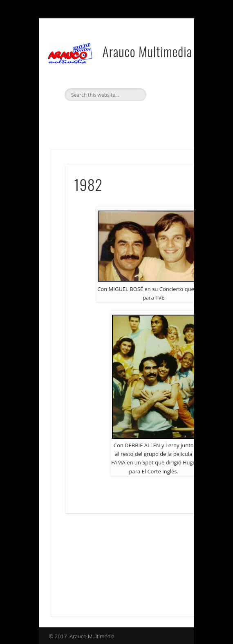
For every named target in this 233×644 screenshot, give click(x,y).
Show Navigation (164, 62)
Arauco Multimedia (147, 51)
